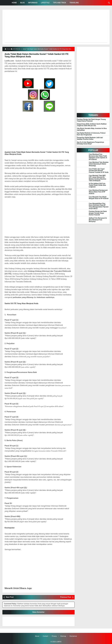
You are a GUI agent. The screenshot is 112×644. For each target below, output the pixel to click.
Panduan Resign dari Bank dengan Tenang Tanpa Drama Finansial (91, 120)
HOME (14, 3)
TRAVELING (74, 3)
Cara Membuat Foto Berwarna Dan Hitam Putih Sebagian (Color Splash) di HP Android (98, 157)
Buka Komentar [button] (38, 612)
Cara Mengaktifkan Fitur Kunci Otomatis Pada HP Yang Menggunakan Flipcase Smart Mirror (99, 206)
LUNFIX (59, 642)
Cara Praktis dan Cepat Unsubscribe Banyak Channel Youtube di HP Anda (99, 171)
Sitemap (63, 636)
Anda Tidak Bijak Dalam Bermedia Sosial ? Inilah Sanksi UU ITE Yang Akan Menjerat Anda (38, 55)
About (37, 636)
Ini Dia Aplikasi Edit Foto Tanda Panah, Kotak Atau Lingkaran (97, 185)
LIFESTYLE (45, 3)
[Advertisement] (56, 27)
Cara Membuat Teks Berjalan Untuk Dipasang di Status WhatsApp (99, 164)
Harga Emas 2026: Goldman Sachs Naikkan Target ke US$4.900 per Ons (92, 125)
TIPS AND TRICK (59, 3)
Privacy (54, 636)
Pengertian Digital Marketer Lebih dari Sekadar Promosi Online (90, 138)
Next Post (10, 597)
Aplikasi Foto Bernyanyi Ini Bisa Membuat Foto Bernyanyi (98, 220)
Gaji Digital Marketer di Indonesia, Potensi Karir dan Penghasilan (91, 134)
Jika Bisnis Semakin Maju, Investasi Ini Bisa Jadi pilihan (92, 129)
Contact (45, 636)
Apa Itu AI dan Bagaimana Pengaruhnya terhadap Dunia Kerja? (90, 143)
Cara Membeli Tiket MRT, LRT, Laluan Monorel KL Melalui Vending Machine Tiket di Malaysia (97, 178)
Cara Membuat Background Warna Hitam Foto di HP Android (98, 192)
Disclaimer (73, 636)
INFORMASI (33, 3)
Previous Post (66, 597)
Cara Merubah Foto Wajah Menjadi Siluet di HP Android (99, 198)
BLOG (22, 3)
